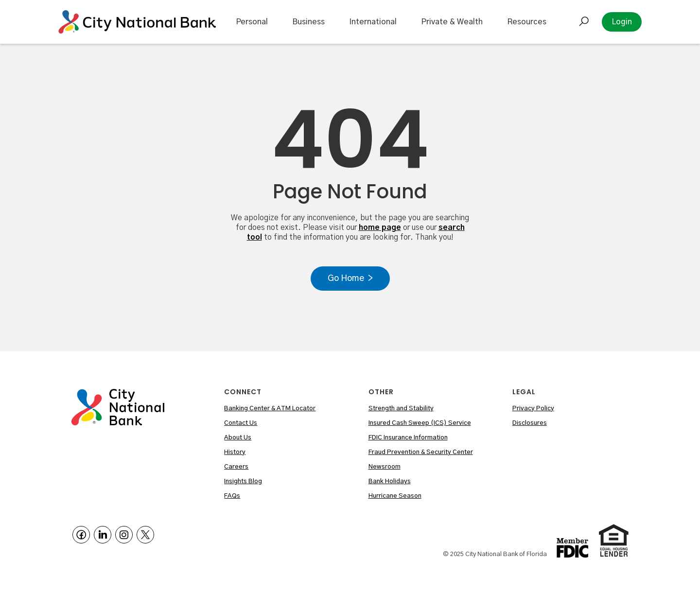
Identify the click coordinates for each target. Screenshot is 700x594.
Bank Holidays (390, 481)
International (373, 22)
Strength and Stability (401, 409)
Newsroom (385, 467)
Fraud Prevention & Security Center (421, 452)
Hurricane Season (395, 496)
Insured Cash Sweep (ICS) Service (420, 423)
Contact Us (241, 423)
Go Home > (350, 279)
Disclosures (530, 423)
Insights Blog (243, 481)
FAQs (232, 496)
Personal (252, 22)
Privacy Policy (533, 409)
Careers (236, 467)
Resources (527, 22)
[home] (137, 22)
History (235, 452)
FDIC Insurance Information (408, 438)
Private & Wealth (452, 22)
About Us (238, 438)
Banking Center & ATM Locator (270, 409)
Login (622, 22)
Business (308, 22)
